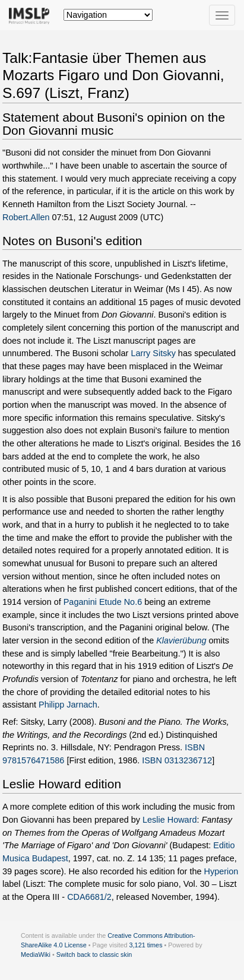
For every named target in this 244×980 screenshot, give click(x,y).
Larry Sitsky (153, 353)
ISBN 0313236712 (177, 760)
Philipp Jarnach (68, 705)
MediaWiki (36, 954)
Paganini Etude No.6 (103, 602)
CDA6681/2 (89, 897)
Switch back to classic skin (94, 954)
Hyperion (221, 871)
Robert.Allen (26, 217)
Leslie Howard (169, 820)
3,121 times (146, 945)
